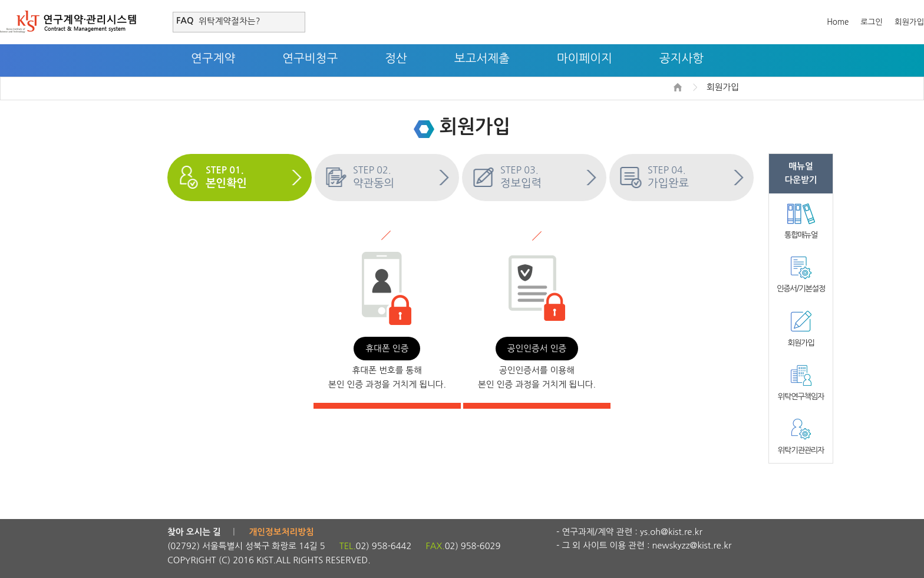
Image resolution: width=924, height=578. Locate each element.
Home (838, 22)
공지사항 (682, 58)
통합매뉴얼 (801, 235)
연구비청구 (310, 58)
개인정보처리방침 (282, 532)
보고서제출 (482, 58)
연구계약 (213, 58)
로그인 (872, 22)
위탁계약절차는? (229, 21)
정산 (396, 58)
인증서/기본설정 (801, 289)
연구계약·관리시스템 (68, 22)
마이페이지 (585, 58)
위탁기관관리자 (801, 450)
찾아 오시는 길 (194, 532)
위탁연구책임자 (801, 397)
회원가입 (909, 22)
